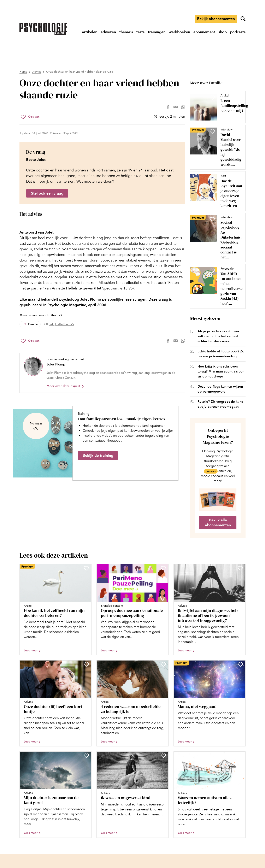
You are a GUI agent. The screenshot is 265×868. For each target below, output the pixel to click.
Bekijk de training (98, 456)
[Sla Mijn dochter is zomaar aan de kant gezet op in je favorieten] (86, 756)
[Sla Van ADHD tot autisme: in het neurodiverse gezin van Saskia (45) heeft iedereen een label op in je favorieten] (212, 271)
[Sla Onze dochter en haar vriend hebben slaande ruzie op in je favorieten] (30, 117)
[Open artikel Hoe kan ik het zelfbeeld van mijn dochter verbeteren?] (55, 610)
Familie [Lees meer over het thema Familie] (33, 324)
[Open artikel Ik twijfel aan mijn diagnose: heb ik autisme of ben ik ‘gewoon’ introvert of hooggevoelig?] (210, 610)
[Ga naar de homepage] (43, 29)
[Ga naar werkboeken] (179, 32)
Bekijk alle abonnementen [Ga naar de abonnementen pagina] (218, 523)
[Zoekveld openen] (243, 19)
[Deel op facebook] (168, 107)
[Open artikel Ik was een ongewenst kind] (132, 795)
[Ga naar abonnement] (204, 32)
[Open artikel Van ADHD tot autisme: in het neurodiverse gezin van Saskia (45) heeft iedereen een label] (216, 286)
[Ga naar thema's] (126, 32)
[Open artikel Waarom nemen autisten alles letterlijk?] (210, 795)
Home (23, 72)
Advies (37, 72)
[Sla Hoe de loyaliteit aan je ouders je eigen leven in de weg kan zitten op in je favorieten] (212, 178)
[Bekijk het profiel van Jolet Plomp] (102, 373)
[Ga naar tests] (140, 32)
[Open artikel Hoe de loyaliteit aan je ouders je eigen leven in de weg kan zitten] (216, 191)
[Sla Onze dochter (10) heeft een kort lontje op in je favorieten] (86, 664)
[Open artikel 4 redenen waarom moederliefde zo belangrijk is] (132, 703)
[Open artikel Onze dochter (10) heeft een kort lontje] (55, 703)
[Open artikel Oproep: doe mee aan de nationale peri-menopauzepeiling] (132, 610)
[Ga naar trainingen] (157, 32)
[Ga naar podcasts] (238, 32)
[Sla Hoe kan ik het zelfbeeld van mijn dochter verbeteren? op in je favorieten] (86, 568)
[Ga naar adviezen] (108, 32)
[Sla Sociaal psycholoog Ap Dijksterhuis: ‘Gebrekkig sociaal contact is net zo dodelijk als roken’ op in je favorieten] (212, 219)
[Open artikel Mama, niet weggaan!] (210, 703)
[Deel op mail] (176, 107)
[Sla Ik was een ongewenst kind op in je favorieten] (163, 756)
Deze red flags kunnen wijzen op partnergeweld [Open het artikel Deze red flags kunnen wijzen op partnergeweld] (220, 389)
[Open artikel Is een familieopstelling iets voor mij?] (216, 107)
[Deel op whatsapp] (183, 107)
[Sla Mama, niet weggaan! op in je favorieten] (240, 664)
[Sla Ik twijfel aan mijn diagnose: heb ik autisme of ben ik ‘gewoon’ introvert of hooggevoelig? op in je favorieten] (240, 568)
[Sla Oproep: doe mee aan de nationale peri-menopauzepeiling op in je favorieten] (163, 568)
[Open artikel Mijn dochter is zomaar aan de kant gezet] (55, 795)
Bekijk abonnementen (216, 19)
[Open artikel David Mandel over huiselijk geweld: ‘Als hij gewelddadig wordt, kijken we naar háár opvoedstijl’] (216, 147)
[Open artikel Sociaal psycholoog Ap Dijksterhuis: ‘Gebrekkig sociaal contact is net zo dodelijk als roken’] (216, 237)
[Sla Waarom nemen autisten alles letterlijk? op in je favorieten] (240, 756)
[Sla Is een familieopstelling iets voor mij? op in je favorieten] (212, 98)
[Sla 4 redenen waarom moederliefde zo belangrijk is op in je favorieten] (163, 664)
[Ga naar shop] (223, 32)
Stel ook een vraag (47, 193)
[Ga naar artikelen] (90, 32)
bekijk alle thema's (61, 324)
